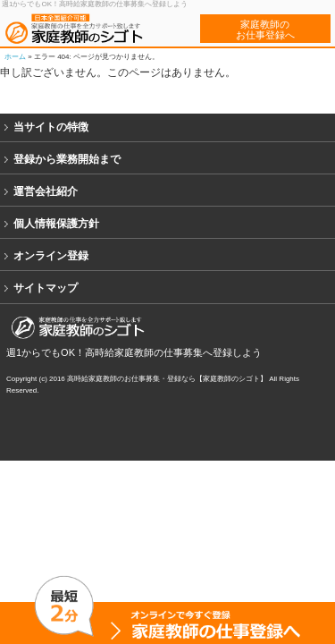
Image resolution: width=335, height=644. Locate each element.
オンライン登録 (51, 256)
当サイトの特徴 (51, 127)
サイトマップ (46, 288)
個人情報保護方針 (56, 224)
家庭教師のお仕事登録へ (265, 30)
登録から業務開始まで (67, 159)
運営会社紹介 (46, 191)
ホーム (15, 57)
